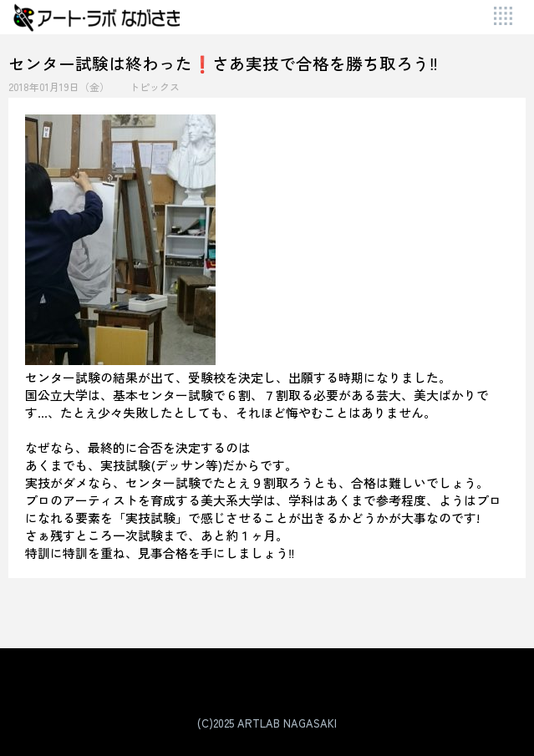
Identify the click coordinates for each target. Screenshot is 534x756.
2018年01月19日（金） (59, 86)
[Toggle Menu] (504, 17)
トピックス (155, 86)
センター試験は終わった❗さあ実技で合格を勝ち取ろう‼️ (223, 63)
